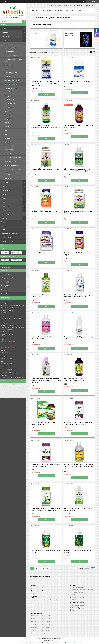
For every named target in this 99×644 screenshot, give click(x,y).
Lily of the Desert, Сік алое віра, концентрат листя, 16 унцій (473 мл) (77, 380)
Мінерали (6, 36)
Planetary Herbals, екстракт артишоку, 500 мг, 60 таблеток (79, 82)
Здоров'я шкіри (9, 146)
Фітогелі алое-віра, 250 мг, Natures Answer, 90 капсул (43, 423)
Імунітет (7, 69)
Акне (6, 130)
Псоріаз (7, 115)
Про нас (4, 226)
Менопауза (8, 154)
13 (43, 569)
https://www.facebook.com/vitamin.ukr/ (13, 377)
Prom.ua (59, 638)
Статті (3, 222)
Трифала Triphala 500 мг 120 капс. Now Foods (45, 212)
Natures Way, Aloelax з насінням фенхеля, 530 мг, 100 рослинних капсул (78, 423)
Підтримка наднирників (12, 161)
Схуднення (8, 111)
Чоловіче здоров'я (10, 48)
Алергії (7, 127)
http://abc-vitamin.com (8, 342)
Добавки (5, 182)
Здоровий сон (9, 77)
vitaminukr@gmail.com (8, 347)
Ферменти (35, 33)
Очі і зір (7, 96)
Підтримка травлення (11, 84)
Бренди (5, 218)
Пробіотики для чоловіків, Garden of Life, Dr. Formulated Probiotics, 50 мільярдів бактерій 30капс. (46, 83)
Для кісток (8, 142)
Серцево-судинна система (12, 80)
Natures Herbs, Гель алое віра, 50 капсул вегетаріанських (45, 170)
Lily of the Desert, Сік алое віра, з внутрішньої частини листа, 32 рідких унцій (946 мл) (46, 127)
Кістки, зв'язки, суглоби (11, 73)
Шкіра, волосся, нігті (11, 56)
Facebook (34, 580)
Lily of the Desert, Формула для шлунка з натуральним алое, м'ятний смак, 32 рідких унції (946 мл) (46, 381)
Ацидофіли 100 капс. (38, 253)
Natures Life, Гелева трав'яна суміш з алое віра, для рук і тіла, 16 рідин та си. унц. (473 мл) (79, 466)
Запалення (8, 138)
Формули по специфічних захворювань (12, 174)
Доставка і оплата (7, 238)
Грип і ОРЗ (8, 65)
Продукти (6, 206)
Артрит (7, 123)
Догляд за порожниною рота (13, 169)
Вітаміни (5, 32)
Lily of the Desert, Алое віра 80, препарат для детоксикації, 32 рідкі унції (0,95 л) (78, 170)
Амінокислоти (7, 190)
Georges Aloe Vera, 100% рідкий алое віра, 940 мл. (79, 338)
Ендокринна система (11, 88)
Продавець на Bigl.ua (49, 640)
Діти (4, 202)
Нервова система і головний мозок (13, 60)
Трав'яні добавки (10, 103)
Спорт (4, 194)
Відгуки (4, 230)
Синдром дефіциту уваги (12, 165)
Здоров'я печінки (10, 100)
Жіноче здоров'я (10, 52)
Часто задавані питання (9, 234)
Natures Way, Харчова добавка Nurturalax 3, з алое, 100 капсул (46, 465)
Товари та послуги (41, 18)
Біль (6, 134)
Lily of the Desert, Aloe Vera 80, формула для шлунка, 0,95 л (45, 338)
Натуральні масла (10, 107)
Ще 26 (5, 293)
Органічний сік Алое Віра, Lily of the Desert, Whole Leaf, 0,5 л (79, 126)
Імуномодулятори (8, 214)
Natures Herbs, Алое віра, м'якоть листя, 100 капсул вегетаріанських (78, 212)
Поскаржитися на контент (58, 642)
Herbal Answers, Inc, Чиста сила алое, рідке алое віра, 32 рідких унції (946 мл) (79, 296)
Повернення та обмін (8, 242)
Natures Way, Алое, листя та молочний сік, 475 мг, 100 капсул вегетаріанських (46, 509)
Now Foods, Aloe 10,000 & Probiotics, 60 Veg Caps (78, 254)
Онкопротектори (10, 44)
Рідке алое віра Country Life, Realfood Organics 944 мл (44, 296)
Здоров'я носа (9, 150)
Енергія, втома (9, 178)
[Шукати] (24, 21)
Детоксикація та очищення (13, 157)
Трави (4, 198)
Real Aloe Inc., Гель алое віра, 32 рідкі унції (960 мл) (46, 551)
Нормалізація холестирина (13, 92)
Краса (4, 186)
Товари (4, 28)
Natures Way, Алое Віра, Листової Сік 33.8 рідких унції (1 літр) (79, 509)
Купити (46, 95)
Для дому (5, 210)
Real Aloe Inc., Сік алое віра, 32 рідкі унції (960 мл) (78, 551)
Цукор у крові (9, 119)
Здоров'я (5, 40)
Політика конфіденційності (74, 642)
